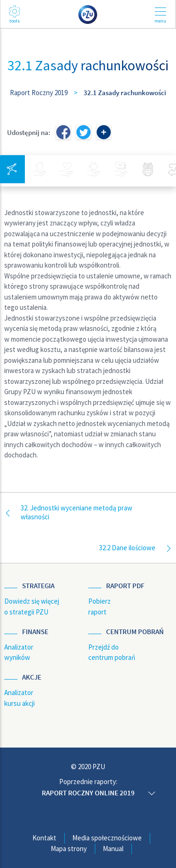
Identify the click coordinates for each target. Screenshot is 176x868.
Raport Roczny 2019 (39, 93)
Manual (113, 849)
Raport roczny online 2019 (88, 793)
